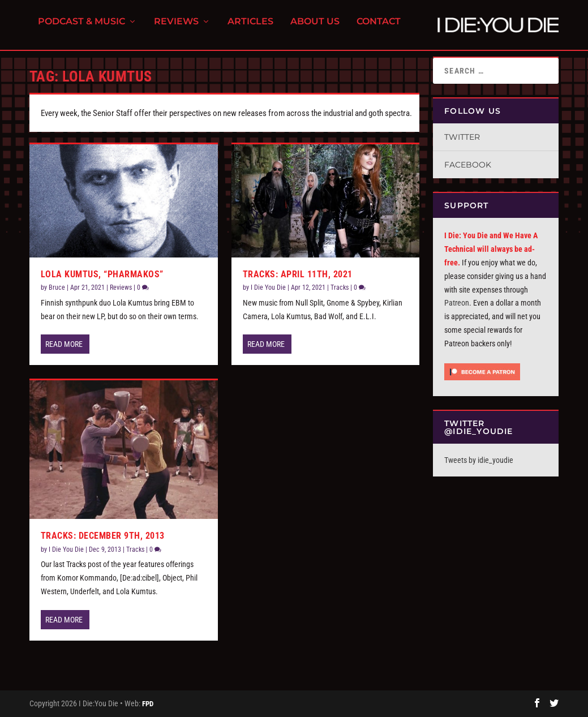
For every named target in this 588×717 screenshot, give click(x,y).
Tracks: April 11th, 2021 (298, 274)
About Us (315, 29)
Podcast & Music (81, 29)
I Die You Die (66, 549)
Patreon (457, 303)
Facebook (468, 165)
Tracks (135, 549)
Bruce (57, 287)
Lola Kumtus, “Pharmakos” (102, 274)
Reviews (176, 29)
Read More (64, 344)
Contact (379, 29)
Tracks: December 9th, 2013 (103, 536)
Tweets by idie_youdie (479, 460)
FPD (148, 704)
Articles (250, 29)
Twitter (462, 137)
